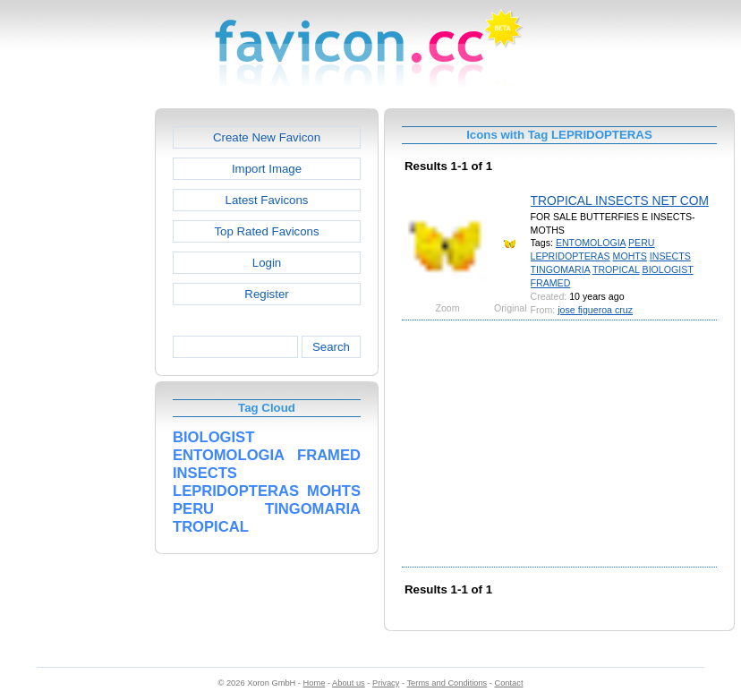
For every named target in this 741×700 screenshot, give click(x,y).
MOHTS (630, 256)
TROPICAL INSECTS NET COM (620, 201)
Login (267, 263)
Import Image (267, 169)
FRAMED (551, 283)
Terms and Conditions (447, 683)
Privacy (386, 683)
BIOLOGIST (668, 269)
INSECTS (670, 256)
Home (315, 683)
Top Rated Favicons (266, 231)
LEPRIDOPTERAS (571, 256)
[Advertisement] (78, 377)
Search (331, 347)
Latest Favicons (267, 200)
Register (266, 294)
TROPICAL (616, 269)
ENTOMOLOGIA (591, 243)
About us (349, 683)
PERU (641, 243)
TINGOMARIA (561, 269)
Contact (509, 683)
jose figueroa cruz (595, 310)
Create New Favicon (267, 137)
